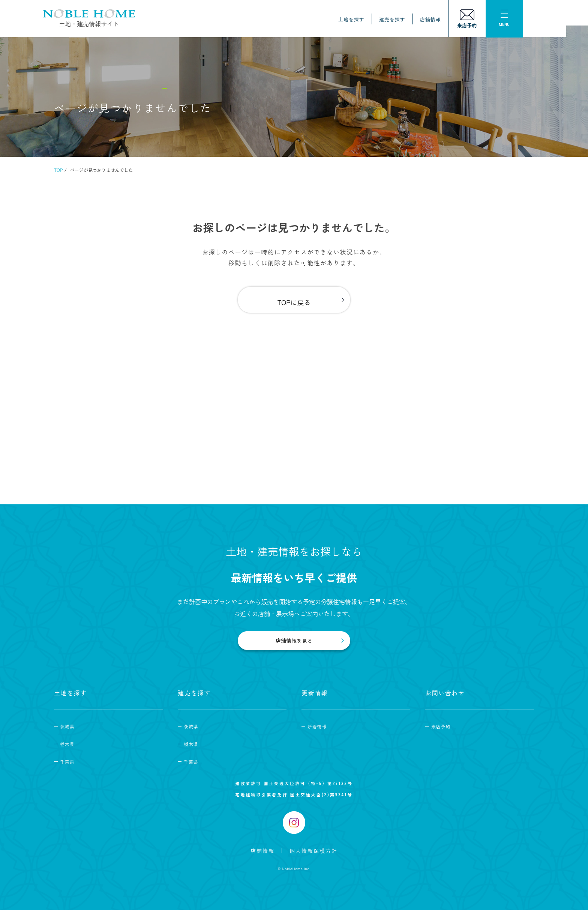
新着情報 (317, 726)
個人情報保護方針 (313, 851)
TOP (58, 170)
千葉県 (67, 762)
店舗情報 (441, 20)
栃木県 (67, 744)
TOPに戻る (294, 302)
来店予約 (441, 726)
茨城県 (67, 726)
